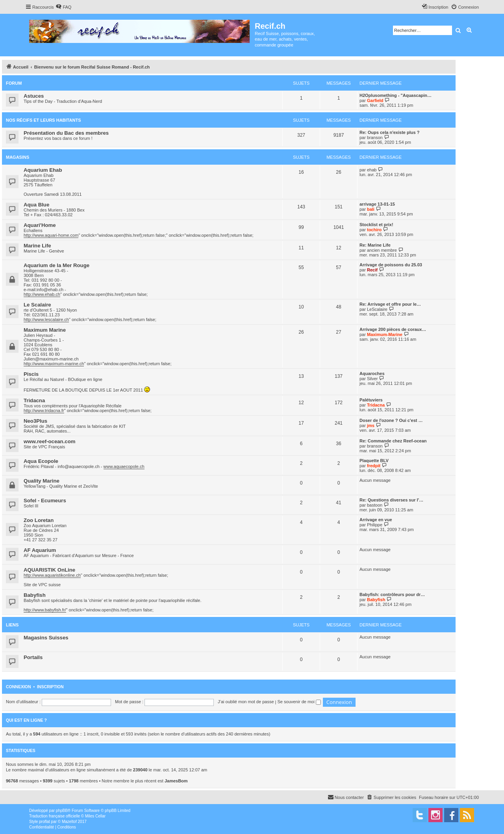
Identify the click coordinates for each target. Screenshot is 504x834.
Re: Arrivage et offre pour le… (390, 304)
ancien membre (382, 250)
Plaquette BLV (374, 461)
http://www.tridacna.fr (44, 410)
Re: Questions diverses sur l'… (391, 500)
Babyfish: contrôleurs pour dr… (392, 594)
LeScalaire (377, 309)
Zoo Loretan (39, 520)
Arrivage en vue (376, 520)
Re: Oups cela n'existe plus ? (389, 132)
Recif (372, 270)
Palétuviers (371, 400)
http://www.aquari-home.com (51, 235)
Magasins (18, 157)
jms (371, 425)
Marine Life (37, 246)
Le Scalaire (37, 305)
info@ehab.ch (50, 290)
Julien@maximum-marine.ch (51, 359)
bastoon (375, 505)
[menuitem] (63, 7)
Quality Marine (42, 481)
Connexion (19, 687)
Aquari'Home (40, 225)
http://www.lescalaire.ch (46, 319)
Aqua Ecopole (41, 461)
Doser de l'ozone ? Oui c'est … (391, 420)
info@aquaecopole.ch (79, 466)
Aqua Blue (36, 205)
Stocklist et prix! (376, 225)
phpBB (62, 811)
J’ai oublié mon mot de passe (246, 702)
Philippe (375, 525)
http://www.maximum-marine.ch (54, 364)
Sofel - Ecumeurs (45, 501)
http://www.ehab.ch (42, 294)
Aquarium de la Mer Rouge (57, 265)
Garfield (375, 100)
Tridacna (34, 400)
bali (371, 209)
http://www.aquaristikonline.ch (52, 575)
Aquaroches (372, 373)
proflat (44, 822)
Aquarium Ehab (43, 170)
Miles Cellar (95, 816)
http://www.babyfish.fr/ (45, 610)
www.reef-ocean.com (49, 441)
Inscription (50, 687)
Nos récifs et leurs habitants (43, 120)
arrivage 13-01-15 (377, 204)
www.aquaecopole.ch (124, 466)
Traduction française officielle (55, 816)
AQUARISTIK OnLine (49, 570)
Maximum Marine (45, 330)
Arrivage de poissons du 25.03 (391, 265)
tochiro (374, 230)
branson (375, 137)
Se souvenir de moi (299, 702)
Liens (12, 625)
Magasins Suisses (46, 638)
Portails (33, 657)
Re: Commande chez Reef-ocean (393, 441)
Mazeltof (69, 822)
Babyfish (35, 595)
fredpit (374, 466)
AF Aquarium (40, 550)
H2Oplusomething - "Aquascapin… (396, 95)
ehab (372, 170)
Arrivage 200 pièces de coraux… (393, 329)
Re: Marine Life (375, 245)
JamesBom (176, 781)
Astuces (34, 96)
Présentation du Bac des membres (66, 133)
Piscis (31, 374)
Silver (372, 379)
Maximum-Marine (385, 334)
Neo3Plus (35, 421)
